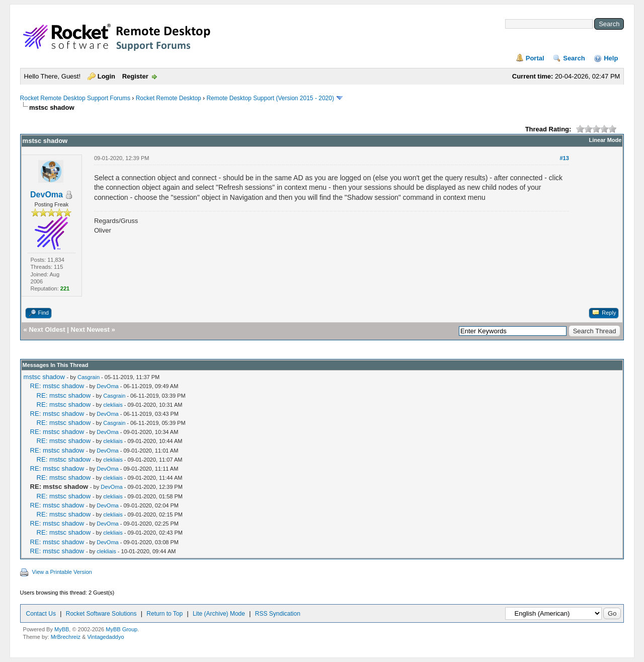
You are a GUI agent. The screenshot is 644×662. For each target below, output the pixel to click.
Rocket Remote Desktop (169, 98)
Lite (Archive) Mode (219, 614)
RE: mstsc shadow (57, 386)
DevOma (47, 195)
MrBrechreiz (66, 637)
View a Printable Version (62, 572)
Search (574, 58)
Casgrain (89, 377)
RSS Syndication (278, 614)
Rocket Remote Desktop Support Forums (75, 98)
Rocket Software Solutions (101, 614)
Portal (535, 58)
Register (135, 76)
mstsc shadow (44, 377)
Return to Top (165, 614)
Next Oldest (47, 329)
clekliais (113, 405)
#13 (564, 158)
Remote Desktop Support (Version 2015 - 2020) (270, 98)
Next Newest (90, 329)
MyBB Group (122, 629)
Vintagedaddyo (105, 637)
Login (106, 76)
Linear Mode (606, 140)
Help (611, 58)
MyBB (62, 629)
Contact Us (41, 614)
